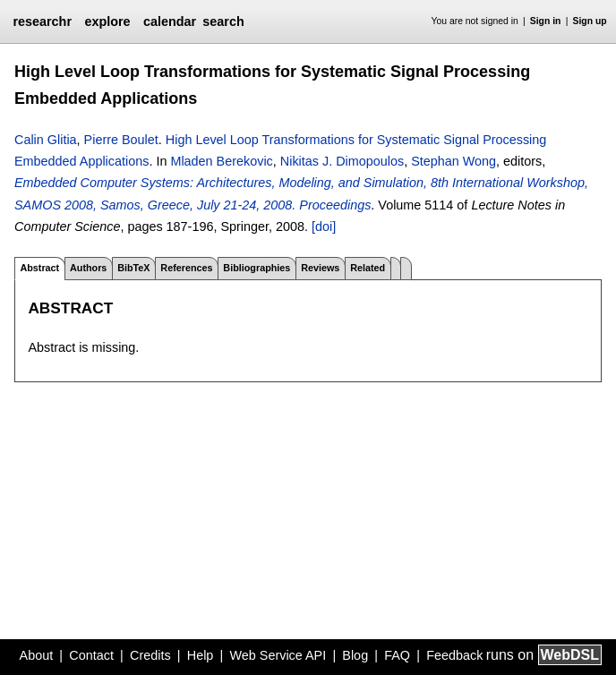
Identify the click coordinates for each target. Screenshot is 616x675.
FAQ (397, 655)
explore (107, 21)
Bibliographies (257, 268)
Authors (88, 268)
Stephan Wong (453, 161)
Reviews (320, 268)
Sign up (590, 21)
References (186, 268)
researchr (42, 21)
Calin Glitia (46, 140)
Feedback (454, 655)
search (223, 21)
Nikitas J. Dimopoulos (342, 161)
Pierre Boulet (121, 140)
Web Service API (278, 655)
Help (201, 655)
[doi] (324, 226)
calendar (170, 21)
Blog (355, 655)
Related (368, 268)
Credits (150, 655)
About (37, 655)
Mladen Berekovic (221, 161)
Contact (91, 655)
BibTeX (133, 268)
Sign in (546, 21)
